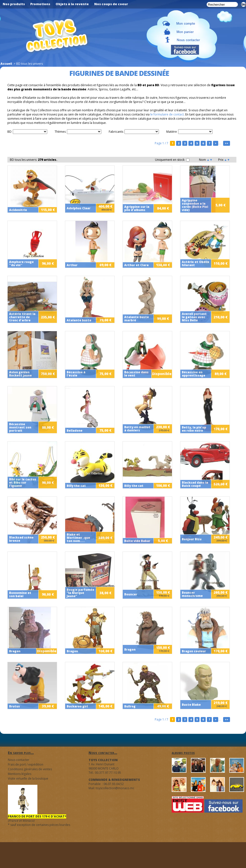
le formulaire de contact (167, 114)
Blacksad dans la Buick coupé (195, 484)
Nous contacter (19, 760)
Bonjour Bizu (192, 539)
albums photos (183, 753)
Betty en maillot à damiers (137, 429)
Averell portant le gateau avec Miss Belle (194, 317)
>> (227, 143)
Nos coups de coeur (111, 4)
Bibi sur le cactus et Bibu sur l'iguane (23, 483)
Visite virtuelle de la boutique (28, 778)
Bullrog (130, 706)
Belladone (75, 431)
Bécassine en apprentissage (193, 374)
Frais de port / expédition (26, 764)
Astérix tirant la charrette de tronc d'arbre (22, 317)
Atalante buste (79, 320)
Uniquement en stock (172, 160)
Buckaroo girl (77, 706)
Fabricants (116, 132)
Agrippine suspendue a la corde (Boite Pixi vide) (195, 205)
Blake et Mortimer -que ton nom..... (78, 538)
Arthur (72, 265)
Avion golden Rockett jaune (20, 374)
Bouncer (131, 594)
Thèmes (60, 132)
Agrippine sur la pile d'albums (137, 208)
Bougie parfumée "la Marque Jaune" (80, 593)
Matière (172, 132)
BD (9, 132)
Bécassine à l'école (76, 374)
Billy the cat (76, 486)
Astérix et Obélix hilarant (196, 263)
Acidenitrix (18, 210)
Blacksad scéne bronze (21, 539)
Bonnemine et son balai (20, 594)
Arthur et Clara (136, 265)
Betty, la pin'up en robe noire (194, 429)
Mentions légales (20, 774)
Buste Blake (191, 705)
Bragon (15, 651)
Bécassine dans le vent (136, 374)
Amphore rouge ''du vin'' (21, 263)
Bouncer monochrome (192, 594)
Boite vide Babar (137, 541)
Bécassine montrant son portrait (20, 427)
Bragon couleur (194, 651)
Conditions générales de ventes (30, 769)
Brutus (15, 706)
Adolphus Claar (79, 208)
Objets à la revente (72, 4)
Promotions (40, 4)
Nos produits (14, 4)
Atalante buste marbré (137, 319)
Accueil (6, 64)
